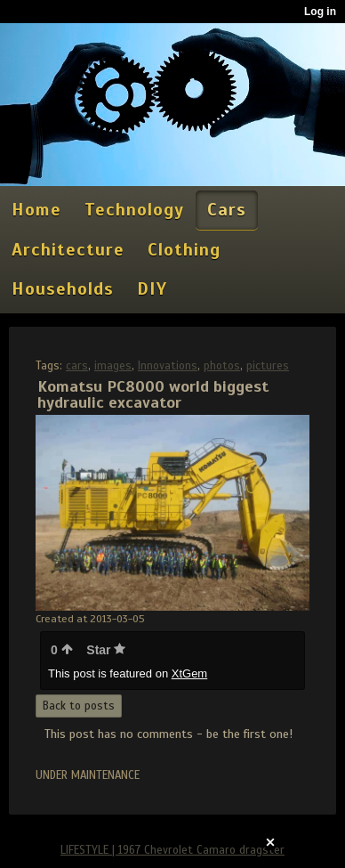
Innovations (168, 366)
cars (77, 366)
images (113, 366)
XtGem (189, 673)
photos (222, 366)
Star (106, 650)
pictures (268, 366)
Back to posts (79, 706)
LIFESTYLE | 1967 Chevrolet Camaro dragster (172, 850)
